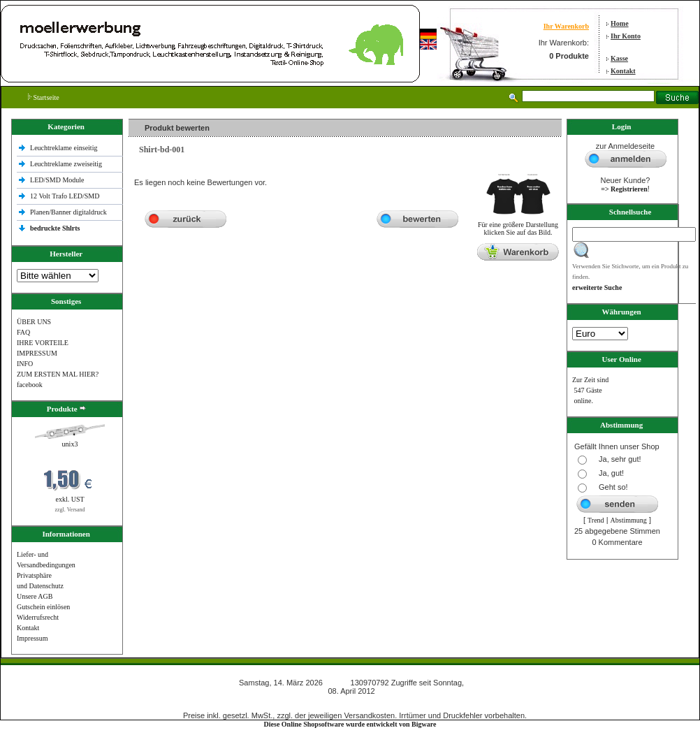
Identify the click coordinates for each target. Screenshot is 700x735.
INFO (25, 364)
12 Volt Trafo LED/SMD (65, 196)
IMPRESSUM (37, 353)
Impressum (32, 638)
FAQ (23, 332)
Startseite (44, 97)
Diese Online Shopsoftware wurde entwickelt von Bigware (350, 724)
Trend (596, 520)
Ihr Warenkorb (566, 26)
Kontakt (623, 71)
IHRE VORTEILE (43, 343)
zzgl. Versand (70, 510)
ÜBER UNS (34, 322)
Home (620, 23)
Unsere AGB (35, 596)
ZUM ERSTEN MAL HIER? (58, 374)
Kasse (619, 58)
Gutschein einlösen (43, 607)
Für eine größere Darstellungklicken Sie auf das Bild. (518, 225)
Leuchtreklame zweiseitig (67, 164)
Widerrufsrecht (38, 617)
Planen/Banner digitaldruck (68, 212)
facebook (30, 385)
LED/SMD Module (57, 180)
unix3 (70, 444)
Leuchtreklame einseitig (65, 148)
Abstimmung (629, 520)
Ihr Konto (626, 36)
